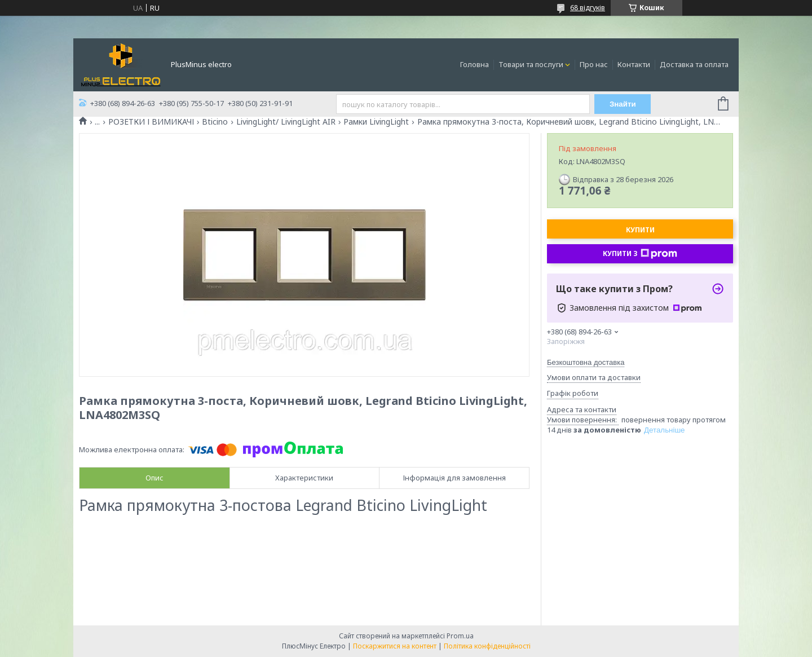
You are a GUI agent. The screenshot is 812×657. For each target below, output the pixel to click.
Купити (640, 230)
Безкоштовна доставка (586, 362)
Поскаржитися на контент (395, 646)
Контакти (634, 64)
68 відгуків (588, 8)
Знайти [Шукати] (623, 104)
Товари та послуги (531, 64)
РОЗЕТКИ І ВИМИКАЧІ (151, 122)
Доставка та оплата (694, 64)
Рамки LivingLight (376, 122)
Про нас (594, 64)
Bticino (215, 122)
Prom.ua (460, 636)
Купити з (640, 254)
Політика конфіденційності (487, 646)
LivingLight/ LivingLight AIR (286, 122)
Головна (475, 64)
